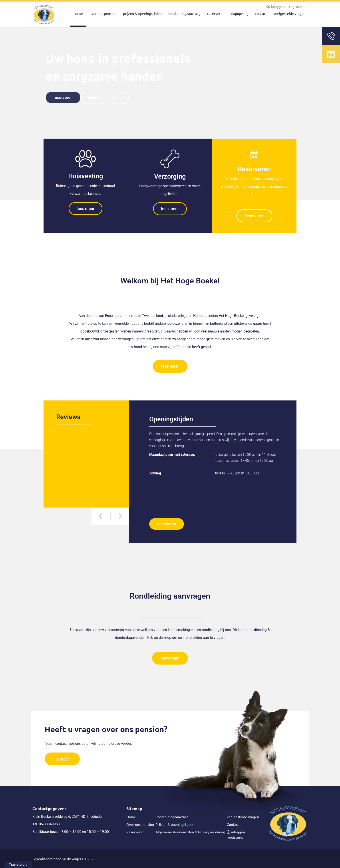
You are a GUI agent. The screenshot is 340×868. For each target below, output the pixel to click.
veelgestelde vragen (289, 13)
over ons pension (103, 13)
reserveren (216, 13)
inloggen (276, 6)
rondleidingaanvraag (184, 13)
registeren (297, 6)
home (78, 13)
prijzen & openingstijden (142, 13)
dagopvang (240, 13)
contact (261, 13)
